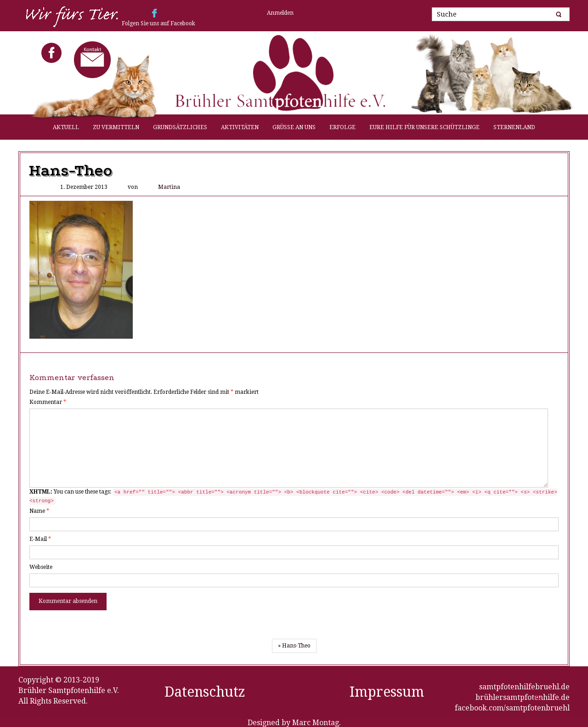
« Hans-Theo (294, 646)
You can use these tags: (293, 497)
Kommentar (48, 402)
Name (39, 511)
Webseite (41, 567)
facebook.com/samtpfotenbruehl (512, 708)
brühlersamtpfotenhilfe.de (523, 697)
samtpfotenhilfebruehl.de (524, 687)
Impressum (387, 692)
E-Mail (40, 539)
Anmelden (280, 13)
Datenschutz (205, 692)
